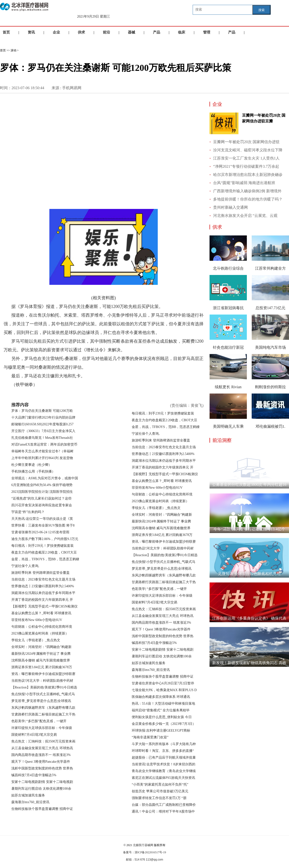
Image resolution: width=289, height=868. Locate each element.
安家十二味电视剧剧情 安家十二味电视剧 (42, 782)
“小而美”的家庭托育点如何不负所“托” (160, 785)
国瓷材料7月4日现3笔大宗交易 (34, 735)
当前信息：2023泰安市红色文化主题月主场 (43, 579)
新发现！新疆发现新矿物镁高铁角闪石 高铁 (249, 663)
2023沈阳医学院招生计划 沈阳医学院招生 (42, 492)
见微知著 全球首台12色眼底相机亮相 (249, 574)
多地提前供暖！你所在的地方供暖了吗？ (248, 199)
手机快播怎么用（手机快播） (33, 471)
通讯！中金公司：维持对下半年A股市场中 (163, 811)
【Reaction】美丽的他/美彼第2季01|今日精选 (44, 687)
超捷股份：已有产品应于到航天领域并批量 (164, 758)
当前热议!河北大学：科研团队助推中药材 (42, 681)
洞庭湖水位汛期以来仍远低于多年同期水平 (43, 593)
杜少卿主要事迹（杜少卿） (32, 465)
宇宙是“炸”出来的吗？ (28, 512)
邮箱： (130, 860)
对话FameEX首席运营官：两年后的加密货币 (44, 444)
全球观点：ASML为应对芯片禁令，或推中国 (45, 478)
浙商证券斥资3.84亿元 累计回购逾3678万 (42, 667)
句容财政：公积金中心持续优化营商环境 (42, 627)
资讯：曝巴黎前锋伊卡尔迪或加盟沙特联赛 (43, 674)
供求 (81, 32)
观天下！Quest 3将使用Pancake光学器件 (41, 762)
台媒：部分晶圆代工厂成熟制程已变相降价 (164, 805)
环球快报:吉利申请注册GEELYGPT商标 (161, 731)
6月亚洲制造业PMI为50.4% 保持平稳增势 (42, 485)
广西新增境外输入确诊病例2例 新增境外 (247, 191)
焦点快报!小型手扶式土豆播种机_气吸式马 (43, 694)
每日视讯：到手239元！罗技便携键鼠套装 (43, 546)
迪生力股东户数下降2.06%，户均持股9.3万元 (45, 539)
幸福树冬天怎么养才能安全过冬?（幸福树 (42, 451)
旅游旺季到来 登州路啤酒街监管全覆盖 (40, 573)
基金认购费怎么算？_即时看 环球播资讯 (41, 613)
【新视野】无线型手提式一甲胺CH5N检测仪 (44, 606)
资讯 (31, 32)
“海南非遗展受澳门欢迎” (150, 737)
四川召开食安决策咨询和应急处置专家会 (42, 505)
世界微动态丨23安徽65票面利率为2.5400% (43, 586)
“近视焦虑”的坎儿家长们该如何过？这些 (41, 498)
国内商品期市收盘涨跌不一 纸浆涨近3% (41, 755)
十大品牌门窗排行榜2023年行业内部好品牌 (43, 417)
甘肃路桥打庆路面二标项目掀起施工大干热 (43, 714)
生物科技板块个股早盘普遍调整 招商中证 (42, 809)
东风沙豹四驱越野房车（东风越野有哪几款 (43, 708)
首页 (6, 32)
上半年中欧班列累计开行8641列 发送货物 (42, 458)
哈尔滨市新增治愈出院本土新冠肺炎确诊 (248, 175)
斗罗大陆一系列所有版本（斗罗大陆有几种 (164, 744)
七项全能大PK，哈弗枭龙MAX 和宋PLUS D (164, 690)
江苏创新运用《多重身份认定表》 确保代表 (249, 618)
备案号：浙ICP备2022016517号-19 (145, 852)
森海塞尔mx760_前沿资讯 (30, 802)
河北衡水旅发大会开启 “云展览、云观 (245, 216)
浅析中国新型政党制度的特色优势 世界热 (42, 768)
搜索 (262, 10)
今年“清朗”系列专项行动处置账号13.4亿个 (249, 529)
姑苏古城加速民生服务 (28, 795)
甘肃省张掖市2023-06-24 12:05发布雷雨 (40, 532)
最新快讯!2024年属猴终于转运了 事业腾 (41, 654)
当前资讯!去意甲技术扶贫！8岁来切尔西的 (164, 764)
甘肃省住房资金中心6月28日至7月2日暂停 (163, 683)
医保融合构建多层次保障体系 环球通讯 (161, 697)
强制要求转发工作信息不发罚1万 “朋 (159, 798)
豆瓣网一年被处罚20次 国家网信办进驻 (246, 142)
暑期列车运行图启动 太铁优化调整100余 (41, 789)
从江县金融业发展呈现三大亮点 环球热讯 (42, 748)
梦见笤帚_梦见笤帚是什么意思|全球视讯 (41, 701)
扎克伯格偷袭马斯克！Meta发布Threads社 (42, 438)
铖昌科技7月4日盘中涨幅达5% (34, 775)
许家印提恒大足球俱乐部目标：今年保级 (42, 728)
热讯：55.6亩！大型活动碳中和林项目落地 (163, 704)
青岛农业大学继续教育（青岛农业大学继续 (164, 771)
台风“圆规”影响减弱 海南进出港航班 (244, 183)
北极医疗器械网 (143, 845)
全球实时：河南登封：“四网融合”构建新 (41, 647)
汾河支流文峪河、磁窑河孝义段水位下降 (248, 150)
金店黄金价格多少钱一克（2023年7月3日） (164, 724)
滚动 (13, 50)
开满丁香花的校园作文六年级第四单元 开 (42, 600)
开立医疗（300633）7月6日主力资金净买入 (43, 431)
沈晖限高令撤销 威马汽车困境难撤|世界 (41, 660)
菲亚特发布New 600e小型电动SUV (37, 620)
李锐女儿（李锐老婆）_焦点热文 (36, 640)
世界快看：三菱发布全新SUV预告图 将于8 (43, 525)
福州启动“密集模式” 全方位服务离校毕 (161, 710)
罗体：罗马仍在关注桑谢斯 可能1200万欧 (42, 411)
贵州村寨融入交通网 (230, 207)
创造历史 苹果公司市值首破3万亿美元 (160, 791)
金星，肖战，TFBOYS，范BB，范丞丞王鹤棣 (45, 559)
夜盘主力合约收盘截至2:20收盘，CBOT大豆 (44, 552)
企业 (56, 32)
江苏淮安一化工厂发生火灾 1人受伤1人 (246, 158)
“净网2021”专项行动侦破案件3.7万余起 (246, 166)
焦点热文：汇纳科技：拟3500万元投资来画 (43, 741)
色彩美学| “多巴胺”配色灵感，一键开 (39, 721)
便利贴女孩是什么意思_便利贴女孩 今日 (162, 717)
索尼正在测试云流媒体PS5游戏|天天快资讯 (163, 778)
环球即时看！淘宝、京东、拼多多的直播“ (163, 751)
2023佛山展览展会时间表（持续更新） (40, 633)
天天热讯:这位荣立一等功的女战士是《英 (42, 519)
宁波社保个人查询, (25, 566)
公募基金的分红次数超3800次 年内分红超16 (249, 484)
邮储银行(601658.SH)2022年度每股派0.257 (42, 424)
